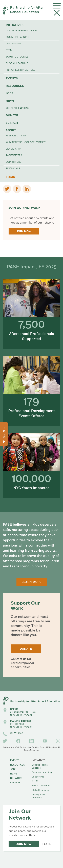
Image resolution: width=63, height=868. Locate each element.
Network (16, 778)
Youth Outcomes (17, 57)
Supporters (14, 162)
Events (12, 79)
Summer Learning (17, 37)
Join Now (24, 232)
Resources (15, 86)
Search (12, 123)
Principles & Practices (20, 70)
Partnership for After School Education (27, 10)
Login (10, 177)
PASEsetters (14, 156)
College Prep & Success (22, 31)
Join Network (17, 108)
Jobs (9, 93)
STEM (9, 50)
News (10, 101)
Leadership (13, 44)
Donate (12, 116)
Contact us (19, 659)
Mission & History (17, 136)
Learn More (32, 582)
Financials (13, 169)
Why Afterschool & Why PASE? (26, 142)
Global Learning (17, 64)
